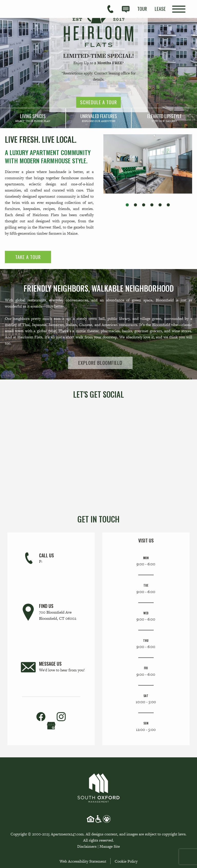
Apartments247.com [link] (67, 834)
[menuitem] (142, 9)
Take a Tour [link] (28, 257)
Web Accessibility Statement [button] (83, 861)
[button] (127, 205)
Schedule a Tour (98, 102)
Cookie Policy (126, 861)
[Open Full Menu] (179, 9)
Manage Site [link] (110, 846)
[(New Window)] (51, 725)
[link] (33, 118)
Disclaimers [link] (87, 846)
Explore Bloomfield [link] (100, 363)
